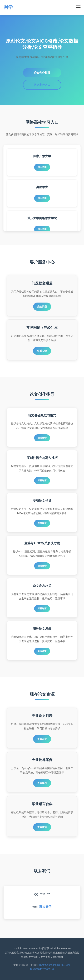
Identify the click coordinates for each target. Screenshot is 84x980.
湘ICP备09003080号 (49, 965)
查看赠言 (42, 827)
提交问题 (42, 307)
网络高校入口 (42, 85)
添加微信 (45, 907)
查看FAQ (42, 351)
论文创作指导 (42, 73)
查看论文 (42, 739)
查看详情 (42, 438)
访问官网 (42, 167)
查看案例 (42, 783)
